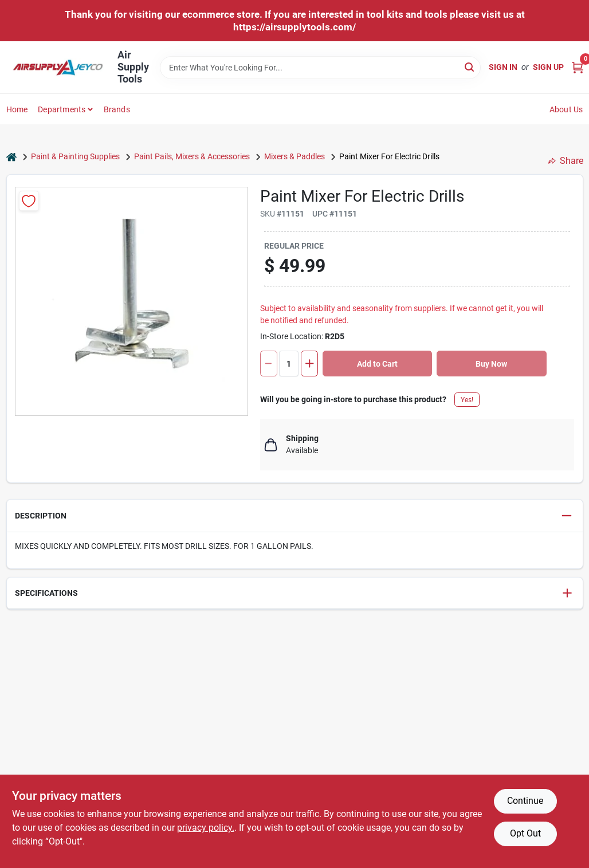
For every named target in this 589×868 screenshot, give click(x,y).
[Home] (11, 157)
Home (17, 109)
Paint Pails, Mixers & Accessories (192, 156)
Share (566, 161)
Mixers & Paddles (294, 156)
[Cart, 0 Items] (578, 67)
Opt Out (525, 833)
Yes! (467, 400)
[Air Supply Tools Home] (58, 68)
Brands (117, 109)
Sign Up (548, 67)
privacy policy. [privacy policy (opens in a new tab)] (206, 828)
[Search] (470, 67)
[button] (295, 516)
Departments (62, 109)
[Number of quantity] (289, 364)
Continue (525, 801)
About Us (566, 109)
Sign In (503, 67)
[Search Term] (320, 68)
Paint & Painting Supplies (75, 156)
